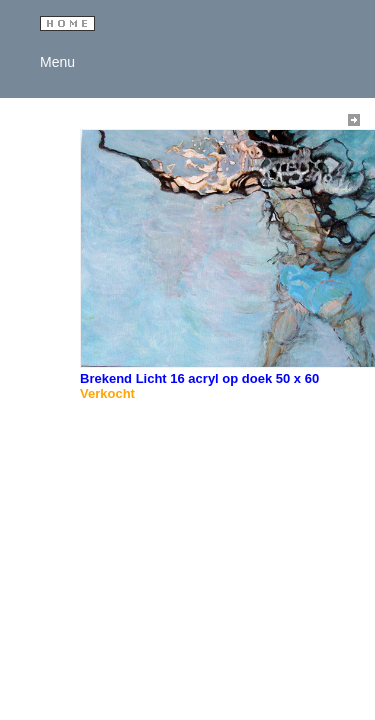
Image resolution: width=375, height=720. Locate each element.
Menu (54, 62)
